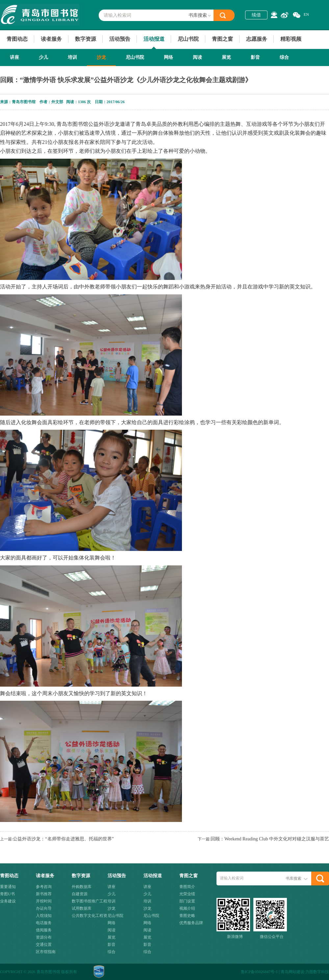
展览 (226, 57)
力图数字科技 (317, 972)
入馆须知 (44, 916)
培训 (72, 57)
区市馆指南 (46, 952)
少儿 (43, 57)
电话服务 (44, 923)
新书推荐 (44, 894)
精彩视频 (291, 39)
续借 (256, 15)
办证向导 (44, 908)
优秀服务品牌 (191, 923)
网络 (168, 57)
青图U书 (7, 894)
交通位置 (44, 945)
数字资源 (86, 39)
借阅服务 (44, 930)
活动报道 (154, 39)
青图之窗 (222, 39)
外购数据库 (82, 887)
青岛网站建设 (292, 972)
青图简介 (187, 887)
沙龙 (101, 57)
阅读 (197, 57)
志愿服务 (257, 39)
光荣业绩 (187, 894)
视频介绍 (187, 908)
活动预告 (120, 39)
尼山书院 (188, 39)
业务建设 (8, 901)
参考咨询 (44, 887)
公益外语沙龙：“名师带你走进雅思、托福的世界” (63, 839)
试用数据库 (82, 908)
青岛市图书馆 (40, 15)
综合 (284, 57)
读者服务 (51, 39)
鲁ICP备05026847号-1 (259, 972)
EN (306, 14)
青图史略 (187, 916)
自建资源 (80, 894)
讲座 (14, 57)
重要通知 (8, 887)
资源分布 (44, 937)
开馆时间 (44, 901)
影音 (255, 57)
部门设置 (187, 901)
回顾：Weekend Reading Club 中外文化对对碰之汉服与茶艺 (270, 839)
